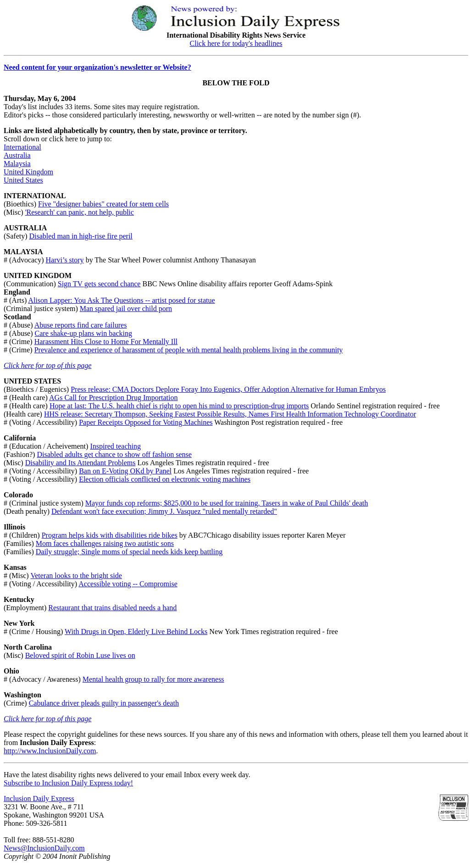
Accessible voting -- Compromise (128, 584)
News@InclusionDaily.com (44, 848)
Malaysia (17, 164)
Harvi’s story (65, 260)
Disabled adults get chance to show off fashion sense (114, 454)
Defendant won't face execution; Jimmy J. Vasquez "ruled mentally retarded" (164, 511)
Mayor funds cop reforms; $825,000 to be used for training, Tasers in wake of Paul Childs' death (227, 503)
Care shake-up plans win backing (83, 333)
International (22, 147)
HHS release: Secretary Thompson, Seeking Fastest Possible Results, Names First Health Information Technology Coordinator (230, 414)
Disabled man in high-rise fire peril (81, 236)
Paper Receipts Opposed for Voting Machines (146, 422)
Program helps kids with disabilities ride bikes (110, 535)
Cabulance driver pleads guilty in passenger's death (104, 703)
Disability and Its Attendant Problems (81, 463)
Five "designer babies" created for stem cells (103, 204)
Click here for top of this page (47, 365)
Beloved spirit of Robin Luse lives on (80, 655)
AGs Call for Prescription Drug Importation (113, 398)
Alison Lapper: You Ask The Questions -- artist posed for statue (121, 300)
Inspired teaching (115, 446)
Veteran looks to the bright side (76, 576)
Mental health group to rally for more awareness (153, 679)
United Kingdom (28, 172)
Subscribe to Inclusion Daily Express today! (68, 783)
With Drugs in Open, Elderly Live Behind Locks (136, 632)
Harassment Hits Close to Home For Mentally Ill (106, 342)
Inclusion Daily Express (39, 798)
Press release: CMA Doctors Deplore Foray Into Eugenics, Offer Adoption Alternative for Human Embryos (228, 389)
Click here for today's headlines (236, 43)
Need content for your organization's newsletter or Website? (97, 67)
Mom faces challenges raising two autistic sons (105, 543)
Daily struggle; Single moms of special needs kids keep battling (129, 552)
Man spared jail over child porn (126, 309)
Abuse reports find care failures (81, 325)
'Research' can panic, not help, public (80, 212)
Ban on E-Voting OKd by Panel (125, 471)
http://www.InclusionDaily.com (50, 751)
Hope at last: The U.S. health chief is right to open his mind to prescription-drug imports (179, 406)
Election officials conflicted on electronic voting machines (165, 479)
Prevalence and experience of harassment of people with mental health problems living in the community (189, 350)
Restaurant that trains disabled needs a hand (112, 608)
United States (23, 180)
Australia (17, 155)
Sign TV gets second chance (99, 284)
